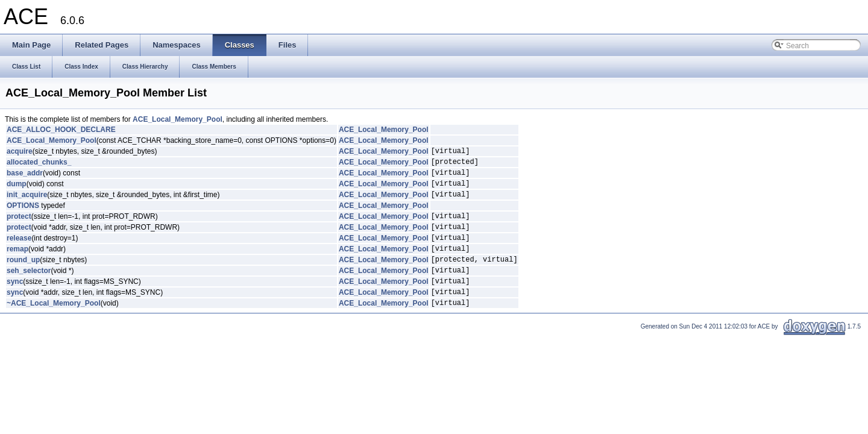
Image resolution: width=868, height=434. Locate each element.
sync (15, 303)
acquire (20, 153)
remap (17, 265)
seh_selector (29, 290)
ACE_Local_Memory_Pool (178, 119)
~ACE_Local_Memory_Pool (54, 328)
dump (17, 190)
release (19, 252)
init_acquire (27, 203)
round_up (23, 277)
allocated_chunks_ (39, 165)
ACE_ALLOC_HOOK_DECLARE (61, 130)
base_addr (25, 178)
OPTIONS (23, 215)
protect (19, 227)
